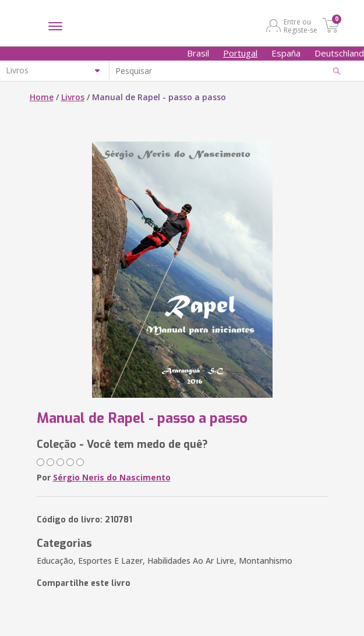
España (286, 53)
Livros (73, 97)
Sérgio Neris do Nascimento (112, 477)
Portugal (240, 53)
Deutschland (339, 53)
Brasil (198, 53)
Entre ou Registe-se (301, 26)
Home (42, 97)
